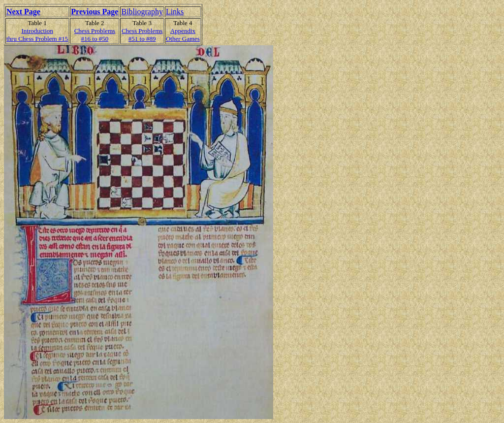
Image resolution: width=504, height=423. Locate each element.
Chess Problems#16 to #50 (95, 35)
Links (175, 12)
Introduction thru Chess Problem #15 (37, 35)
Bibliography (142, 12)
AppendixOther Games (183, 35)
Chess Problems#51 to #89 (142, 35)
